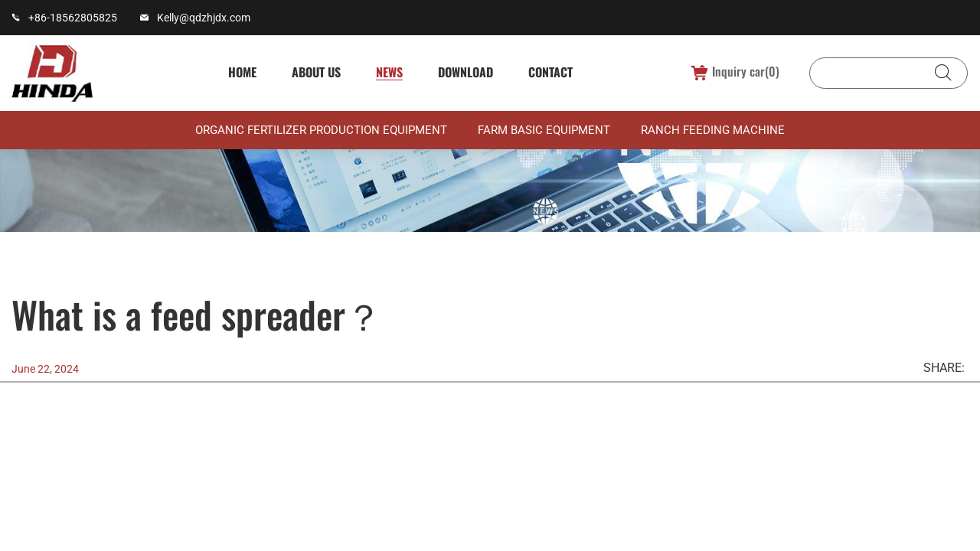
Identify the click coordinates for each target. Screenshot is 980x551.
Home (240, 72)
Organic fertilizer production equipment (321, 131)
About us (314, 72)
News (387, 72)
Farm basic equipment (544, 131)
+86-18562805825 (73, 18)
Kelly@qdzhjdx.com (204, 18)
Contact (548, 72)
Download (463, 72)
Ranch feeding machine (713, 131)
